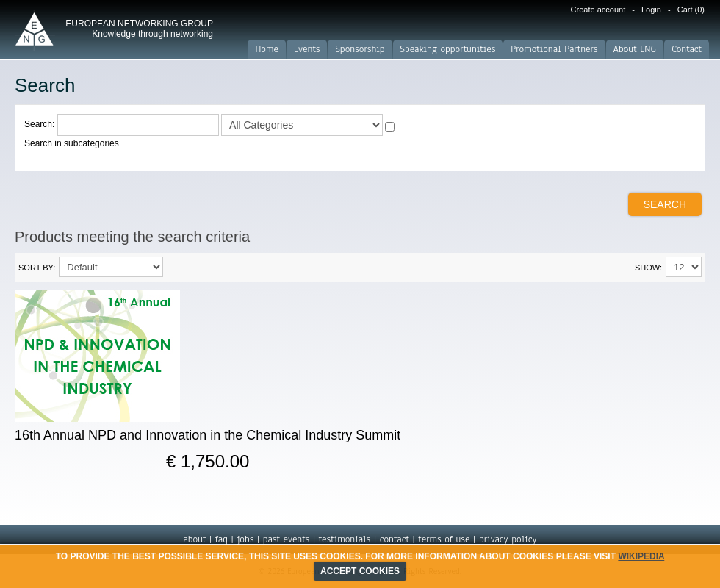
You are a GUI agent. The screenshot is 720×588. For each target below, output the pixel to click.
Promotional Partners (554, 49)
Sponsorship (360, 49)
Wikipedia (641, 556)
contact (395, 539)
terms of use (444, 539)
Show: (648, 268)
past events (286, 539)
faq (222, 539)
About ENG (635, 49)
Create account (598, 10)
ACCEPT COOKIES (360, 571)
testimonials (345, 539)
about (194, 539)
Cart (691, 10)
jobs (245, 539)
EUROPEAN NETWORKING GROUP (139, 29)
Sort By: (37, 268)
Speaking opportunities (448, 49)
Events (307, 49)
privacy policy (508, 539)
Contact (687, 49)
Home (267, 49)
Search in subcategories (72, 143)
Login (651, 10)
